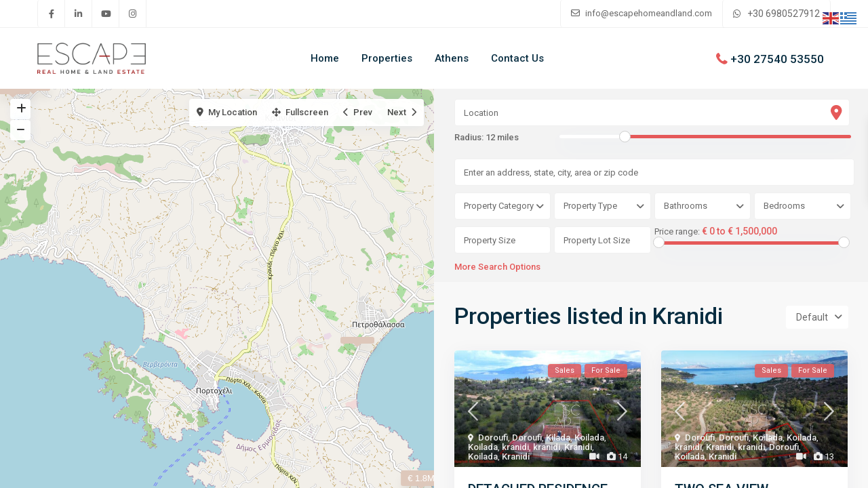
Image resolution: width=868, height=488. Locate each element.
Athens (452, 58)
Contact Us (517, 58)
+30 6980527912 (784, 14)
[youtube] (106, 14)
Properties (387, 58)
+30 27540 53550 (777, 58)
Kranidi (578, 447)
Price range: (677, 232)
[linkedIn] (79, 14)
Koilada (589, 438)
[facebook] (52, 14)
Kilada (558, 438)
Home (325, 58)
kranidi (515, 447)
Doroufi (493, 438)
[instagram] (133, 14)
